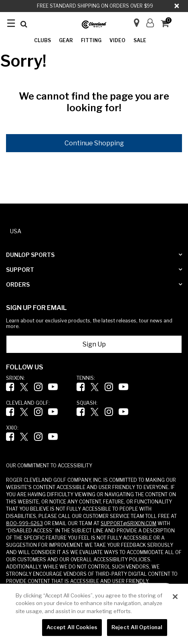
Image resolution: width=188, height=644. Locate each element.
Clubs (42, 40)
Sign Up (94, 344)
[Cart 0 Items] (168, 24)
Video (117, 40)
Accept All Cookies (72, 627)
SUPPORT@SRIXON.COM (128, 523)
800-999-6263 (24, 523)
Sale (140, 40)
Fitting (91, 40)
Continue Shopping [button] (94, 143)
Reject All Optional (137, 627)
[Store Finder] (133, 20)
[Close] (177, 6)
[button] (150, 23)
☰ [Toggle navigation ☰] (11, 23)
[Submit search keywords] (24, 24)
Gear (66, 40)
